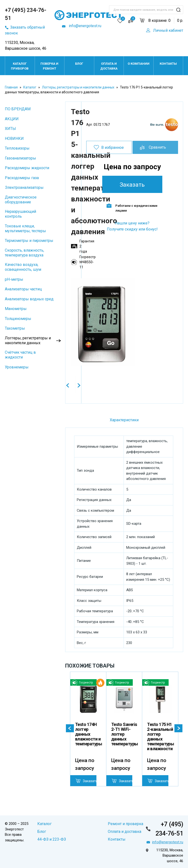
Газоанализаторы (20, 158)
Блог (79, 64)
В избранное (113, 147)
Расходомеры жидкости (27, 168)
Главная (11, 87)
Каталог (30, 87)
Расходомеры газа (22, 178)
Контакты (168, 64)
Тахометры (15, 328)
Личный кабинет (168, 30)
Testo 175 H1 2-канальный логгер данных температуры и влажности (161, 737)
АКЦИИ (12, 119)
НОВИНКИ (14, 139)
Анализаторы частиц (23, 289)
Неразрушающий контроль (20, 214)
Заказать (132, 185)
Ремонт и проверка (125, 824)
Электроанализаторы (24, 187)
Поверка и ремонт (49, 66)
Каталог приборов (20, 66)
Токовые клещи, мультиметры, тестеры (25, 228)
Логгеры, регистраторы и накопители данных (78, 87)
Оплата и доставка (109, 66)
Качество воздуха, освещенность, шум (23, 267)
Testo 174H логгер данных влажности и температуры (89, 734)
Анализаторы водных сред (29, 299)
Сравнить (157, 147)
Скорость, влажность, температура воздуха (24, 253)
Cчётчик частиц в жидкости (20, 355)
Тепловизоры (17, 148)
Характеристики (124, 420)
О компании (139, 64)
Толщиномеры (18, 319)
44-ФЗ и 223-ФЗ (52, 839)
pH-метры (14, 279)
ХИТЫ (10, 129)
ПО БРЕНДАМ (18, 109)
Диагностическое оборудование (21, 200)
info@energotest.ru (85, 26)
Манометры (16, 309)
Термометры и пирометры (29, 241)
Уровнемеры (17, 367)
